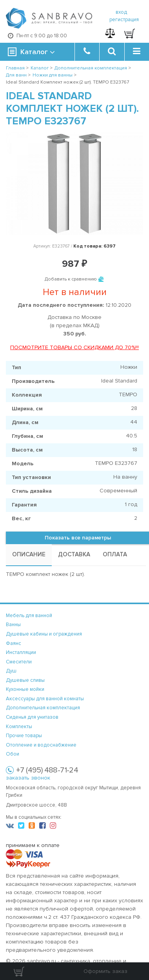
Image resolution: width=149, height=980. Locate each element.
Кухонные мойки (25, 689)
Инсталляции (21, 652)
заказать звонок (28, 778)
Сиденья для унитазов (32, 717)
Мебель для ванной (29, 616)
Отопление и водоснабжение (41, 745)
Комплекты (19, 727)
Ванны (13, 625)
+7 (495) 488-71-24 (47, 770)
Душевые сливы (25, 680)
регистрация (124, 20)
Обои (13, 754)
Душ (11, 671)
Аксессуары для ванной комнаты (45, 699)
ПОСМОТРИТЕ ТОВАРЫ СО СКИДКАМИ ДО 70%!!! (74, 347)
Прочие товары (24, 736)
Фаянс (14, 643)
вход (121, 12)
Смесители (19, 662)
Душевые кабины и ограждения (44, 634)
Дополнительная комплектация (43, 708)
